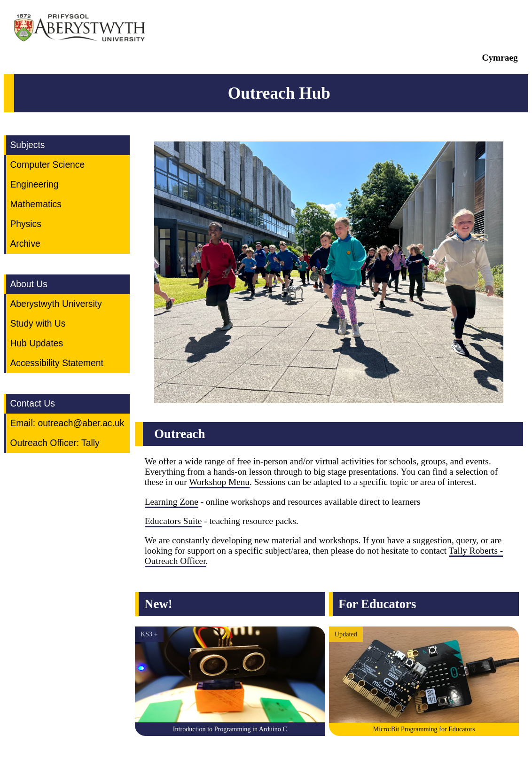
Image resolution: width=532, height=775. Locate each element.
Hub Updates (36, 343)
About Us (28, 284)
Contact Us (32, 403)
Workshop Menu (219, 482)
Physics (26, 224)
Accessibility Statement (57, 363)
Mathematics (35, 204)
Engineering (34, 184)
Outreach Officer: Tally (55, 443)
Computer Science (47, 165)
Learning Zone (172, 502)
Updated (346, 634)
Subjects (27, 145)
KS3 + (149, 634)
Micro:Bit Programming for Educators (424, 729)
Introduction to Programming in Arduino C (230, 729)
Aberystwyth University (56, 304)
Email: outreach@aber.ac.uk (67, 423)
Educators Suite (173, 521)
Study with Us (38, 324)
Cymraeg (500, 58)
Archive (25, 244)
